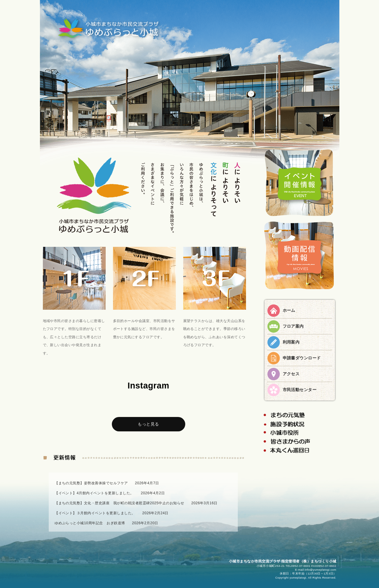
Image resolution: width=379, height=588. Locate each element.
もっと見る (148, 424)
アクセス (291, 374)
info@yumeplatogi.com (320, 570)
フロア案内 (293, 326)
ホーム (289, 310)
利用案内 (291, 342)
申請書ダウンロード (302, 358)
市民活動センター (300, 390)
